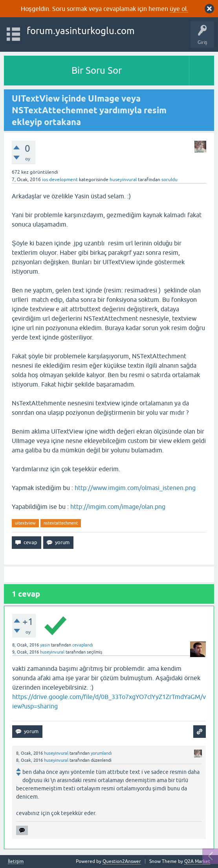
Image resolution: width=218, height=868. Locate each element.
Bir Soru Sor (97, 70)
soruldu (169, 180)
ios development (60, 180)
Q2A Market (197, 861)
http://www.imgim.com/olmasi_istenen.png (135, 488)
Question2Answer (122, 861)
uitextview (25, 523)
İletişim (16, 862)
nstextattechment (61, 523)
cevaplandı (83, 645)
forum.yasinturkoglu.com (81, 31)
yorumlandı (101, 753)
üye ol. (179, 9)
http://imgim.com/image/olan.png (118, 507)
